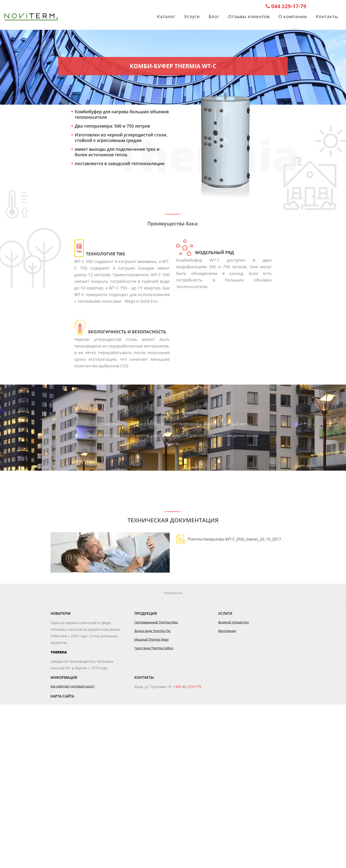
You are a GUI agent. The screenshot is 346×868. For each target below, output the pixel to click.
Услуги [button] (192, 17)
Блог (214, 17)
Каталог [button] (166, 17)
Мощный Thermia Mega (151, 639)
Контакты (327, 17)
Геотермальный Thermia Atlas (156, 622)
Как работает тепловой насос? (73, 686)
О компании (293, 17)
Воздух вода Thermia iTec (153, 631)
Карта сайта (62, 696)
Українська (173, 593)
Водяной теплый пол (234, 622)
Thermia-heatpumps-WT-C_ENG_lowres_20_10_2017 (234, 539)
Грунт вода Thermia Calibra (154, 648)
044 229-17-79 (286, 6)
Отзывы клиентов (249, 17)
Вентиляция (227, 631)
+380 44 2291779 (187, 687)
